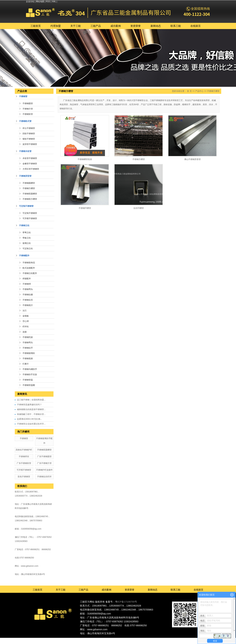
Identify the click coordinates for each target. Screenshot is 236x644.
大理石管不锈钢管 (31, 169)
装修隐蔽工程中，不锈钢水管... (31, 414)
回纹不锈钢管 (29, 134)
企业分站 (30, 2)
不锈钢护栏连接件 (44, 470)
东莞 (117, 639)
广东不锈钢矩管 (24, 463)
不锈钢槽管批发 (85, 159)
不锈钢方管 (28, 109)
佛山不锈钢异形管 (192, 159)
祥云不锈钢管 (29, 128)
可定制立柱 (28, 249)
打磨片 (26, 364)
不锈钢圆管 (28, 103)
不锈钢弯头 (28, 289)
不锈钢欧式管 (25, 121)
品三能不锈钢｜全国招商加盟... (31, 400)
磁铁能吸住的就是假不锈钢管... (31, 409)
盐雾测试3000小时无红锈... (29, 419)
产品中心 (199, 91)
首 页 (189, 91)
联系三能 (176, 26)
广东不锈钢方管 (44, 463)
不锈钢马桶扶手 (30, 369)
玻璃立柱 (27, 243)
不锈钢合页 (28, 300)
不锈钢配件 (24, 256)
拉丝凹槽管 (139, 208)
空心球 (26, 321)
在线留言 (196, 26)
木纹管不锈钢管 (30, 158)
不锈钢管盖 (28, 380)
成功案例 (116, 26)
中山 (131, 639)
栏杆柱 (26, 327)
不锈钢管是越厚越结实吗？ (29, 405)
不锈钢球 (27, 284)
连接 (25, 332)
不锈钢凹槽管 (85, 208)
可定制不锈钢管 (26, 206)
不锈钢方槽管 (29, 188)
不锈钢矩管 (28, 114)
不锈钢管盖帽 (29, 385)
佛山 (112, 639)
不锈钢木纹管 (25, 151)
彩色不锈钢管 (24, 477)
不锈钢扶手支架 (30, 375)
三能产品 (96, 26)
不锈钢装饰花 (29, 263)
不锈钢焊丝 (24, 456)
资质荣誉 (136, 26)
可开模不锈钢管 (30, 218)
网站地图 (40, 2)
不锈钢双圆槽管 (30, 194)
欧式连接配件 (29, 268)
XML (54, 2)
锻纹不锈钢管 (29, 139)
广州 (122, 639)
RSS (48, 2)
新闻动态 (156, 26)
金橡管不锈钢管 (30, 164)
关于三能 (76, 26)
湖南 (141, 639)
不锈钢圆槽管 (29, 183)
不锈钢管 (23, 96)
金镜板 (26, 316)
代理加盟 (56, 26)
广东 (108, 639)
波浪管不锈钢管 (30, 144)
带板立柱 (27, 238)
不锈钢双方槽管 (30, 199)
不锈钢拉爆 (28, 295)
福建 (136, 639)
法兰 (25, 311)
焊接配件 (27, 279)
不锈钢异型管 (25, 176)
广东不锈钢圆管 (44, 456)
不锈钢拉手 (28, 348)
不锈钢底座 (28, 359)
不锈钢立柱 (24, 225)
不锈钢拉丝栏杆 (44, 477)
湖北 (146, 639)
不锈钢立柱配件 (30, 273)
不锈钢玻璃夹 (29, 353)
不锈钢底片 (28, 305)
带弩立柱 (27, 233)
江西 (150, 639)
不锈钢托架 (28, 337)
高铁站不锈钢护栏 (24, 450)
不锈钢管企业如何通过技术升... (31, 424)
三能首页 (36, 26)
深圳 (127, 639)
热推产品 (88, 639)
